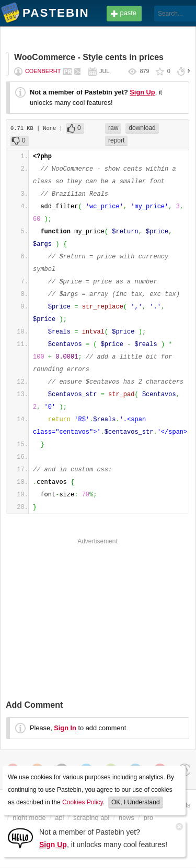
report (116, 140)
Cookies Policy (83, 802)
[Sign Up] (20, 837)
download (142, 128)
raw (113, 128)
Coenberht (43, 71)
